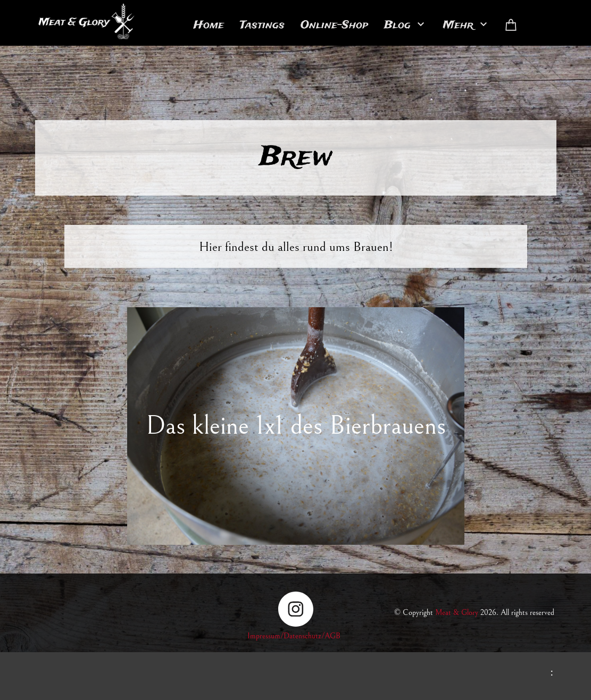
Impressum (264, 636)
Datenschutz (302, 636)
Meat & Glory (457, 613)
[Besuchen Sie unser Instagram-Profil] (296, 609)
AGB (332, 636)
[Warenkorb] (511, 25)
